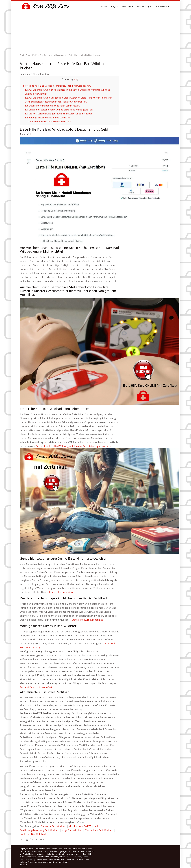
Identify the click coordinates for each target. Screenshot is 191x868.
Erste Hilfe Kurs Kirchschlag (87, 620)
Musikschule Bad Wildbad (83, 826)
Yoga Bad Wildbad (72, 830)
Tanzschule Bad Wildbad (99, 830)
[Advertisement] (95, 33)
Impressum (163, 7)
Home (104, 7)
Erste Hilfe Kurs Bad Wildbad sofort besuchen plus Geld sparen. (56, 86)
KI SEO (70, 857)
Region (115, 7)
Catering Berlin (82, 857)
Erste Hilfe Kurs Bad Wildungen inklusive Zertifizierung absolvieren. (74, 446)
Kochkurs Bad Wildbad (53, 826)
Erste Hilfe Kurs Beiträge (36, 55)
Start (22, 55)
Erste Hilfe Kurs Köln (61, 592)
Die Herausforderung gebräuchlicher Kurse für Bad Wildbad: (59, 114)
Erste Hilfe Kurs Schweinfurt (36, 687)
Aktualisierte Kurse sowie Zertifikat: (49, 122)
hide (75, 79)
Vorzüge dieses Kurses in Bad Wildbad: (47, 118)
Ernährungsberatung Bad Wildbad (39, 830)
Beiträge (128, 7)
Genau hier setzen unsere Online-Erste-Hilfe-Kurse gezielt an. (59, 110)
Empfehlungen (145, 7)
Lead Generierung (28, 859)
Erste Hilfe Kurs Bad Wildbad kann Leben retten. (52, 106)
